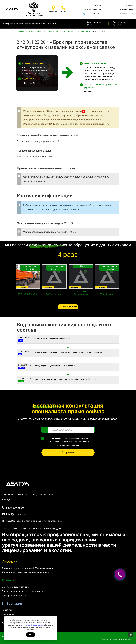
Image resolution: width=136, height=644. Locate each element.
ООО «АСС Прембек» (28, 294)
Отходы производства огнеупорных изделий (55, 366)
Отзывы (20, 24)
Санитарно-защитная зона (16, 587)
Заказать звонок (127, 14)
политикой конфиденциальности (32, 625)
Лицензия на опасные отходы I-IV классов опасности (29, 568)
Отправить (68, 452)
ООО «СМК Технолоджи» (81, 293)
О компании (41, 24)
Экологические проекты (120, 24)
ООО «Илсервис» (54, 294)
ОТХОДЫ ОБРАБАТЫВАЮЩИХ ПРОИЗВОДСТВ (53, 338)
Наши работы (9, 24)
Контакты (52, 24)
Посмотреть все (68, 307)
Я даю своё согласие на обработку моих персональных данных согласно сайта (66, 442)
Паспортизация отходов (14, 595)
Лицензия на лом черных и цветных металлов (26, 572)
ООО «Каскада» (107, 294)
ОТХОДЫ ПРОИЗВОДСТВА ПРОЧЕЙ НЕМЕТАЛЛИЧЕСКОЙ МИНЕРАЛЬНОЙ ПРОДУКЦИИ (69, 352)
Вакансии (29, 24)
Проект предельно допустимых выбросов (23, 591)
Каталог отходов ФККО (94, 24)
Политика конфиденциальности (117, 639)
